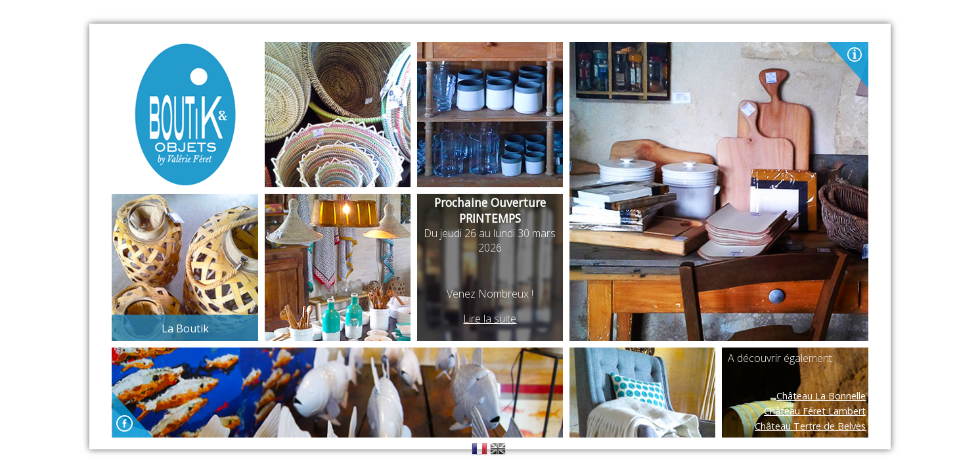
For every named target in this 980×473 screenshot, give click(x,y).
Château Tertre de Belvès (810, 426)
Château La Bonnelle (821, 396)
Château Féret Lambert (815, 411)
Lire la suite (490, 319)
